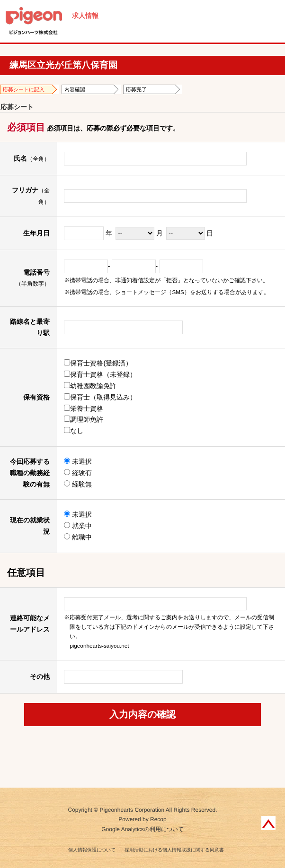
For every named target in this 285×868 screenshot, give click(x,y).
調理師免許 (84, 419)
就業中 (78, 526)
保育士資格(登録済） (98, 363)
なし (74, 431)
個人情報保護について (92, 850)
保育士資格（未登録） (100, 374)
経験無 (78, 484)
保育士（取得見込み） (100, 397)
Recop (158, 820)
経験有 (78, 473)
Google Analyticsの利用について (142, 829)
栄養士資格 (84, 408)
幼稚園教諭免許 (90, 386)
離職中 (78, 537)
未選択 (78, 461)
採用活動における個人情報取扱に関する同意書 (174, 850)
